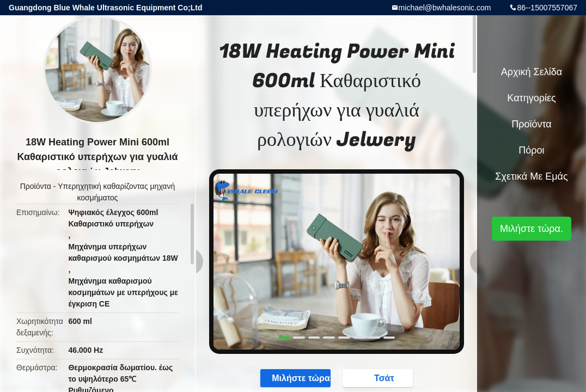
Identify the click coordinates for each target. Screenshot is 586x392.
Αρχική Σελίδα (532, 72)
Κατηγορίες (531, 98)
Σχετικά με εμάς (531, 176)
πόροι (531, 150)
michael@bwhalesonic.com (445, 8)
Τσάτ (379, 378)
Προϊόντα (36, 186)
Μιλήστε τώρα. (296, 378)
